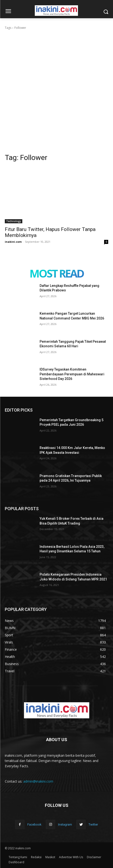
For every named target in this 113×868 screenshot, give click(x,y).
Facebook (34, 824)
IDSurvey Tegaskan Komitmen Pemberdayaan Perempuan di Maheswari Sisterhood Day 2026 (72, 374)
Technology (14, 221)
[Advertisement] (56, 89)
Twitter (93, 824)
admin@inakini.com (38, 781)
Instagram (65, 824)
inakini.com (13, 242)
